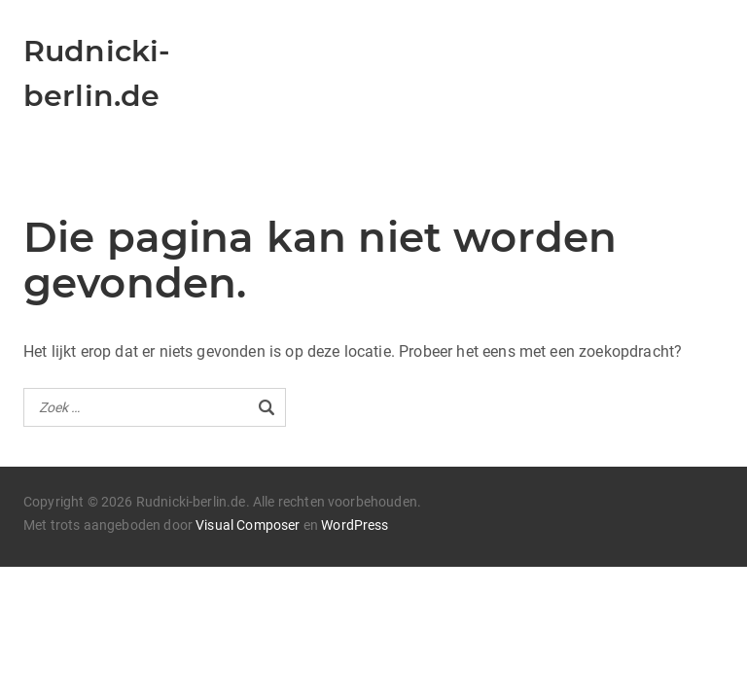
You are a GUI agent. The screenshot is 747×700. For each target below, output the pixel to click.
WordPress (355, 525)
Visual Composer (248, 525)
